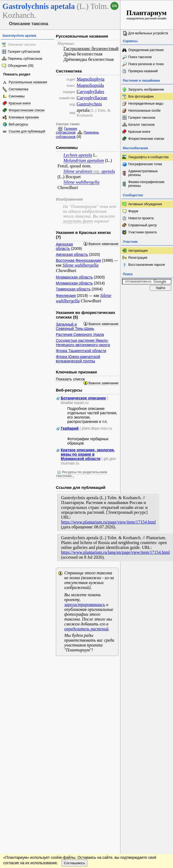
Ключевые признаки (24, 117)
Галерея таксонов (142, 118)
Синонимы (17, 96)
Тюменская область (73, 289)
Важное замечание (103, 244)
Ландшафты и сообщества (148, 157)
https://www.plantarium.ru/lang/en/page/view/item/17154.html (115, 552)
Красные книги (20, 103)
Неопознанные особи (144, 111)
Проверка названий (143, 71)
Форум (133, 211)
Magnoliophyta (91, 79)
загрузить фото (78, 221)
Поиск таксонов (140, 57)
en (115, 6)
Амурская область (64, 246)
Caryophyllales (91, 92)
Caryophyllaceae (92, 98)
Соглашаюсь (74, 863)
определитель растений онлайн (147, 14)
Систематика (18, 89)
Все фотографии (141, 97)
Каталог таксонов (141, 125)
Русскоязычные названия (28, 82)
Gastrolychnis (89, 104)
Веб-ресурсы (18, 124)
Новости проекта (141, 218)
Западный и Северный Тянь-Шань (75, 326)
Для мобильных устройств (148, 33)
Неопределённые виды (146, 104)
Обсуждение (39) (21, 66)
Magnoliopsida (90, 85)
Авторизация (138, 251)
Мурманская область (74, 277)
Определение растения (146, 50)
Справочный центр (142, 225)
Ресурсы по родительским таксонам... (81, 474)
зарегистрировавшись (85, 604)
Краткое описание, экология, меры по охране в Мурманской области (88, 454)
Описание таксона (22, 45)
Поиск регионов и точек (146, 64)
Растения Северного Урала (80, 334)
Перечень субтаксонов (25, 59)
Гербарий (70, 428)
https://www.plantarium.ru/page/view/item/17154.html (108, 522)
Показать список (70, 379)
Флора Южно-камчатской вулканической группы (78, 359)
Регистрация (138, 258)
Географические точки (145, 164)
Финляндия (66, 296)
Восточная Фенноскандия (78, 260)
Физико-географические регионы (146, 184)
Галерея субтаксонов (24, 52)
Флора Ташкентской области (81, 351)
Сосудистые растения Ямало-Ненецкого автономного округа (83, 343)
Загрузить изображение (146, 90)
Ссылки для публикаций (27, 131)
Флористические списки (27, 110)
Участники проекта (142, 232)
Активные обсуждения (145, 204)
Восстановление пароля (147, 265)
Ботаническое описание (83, 398)
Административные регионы (143, 173)
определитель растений (86, 629)
